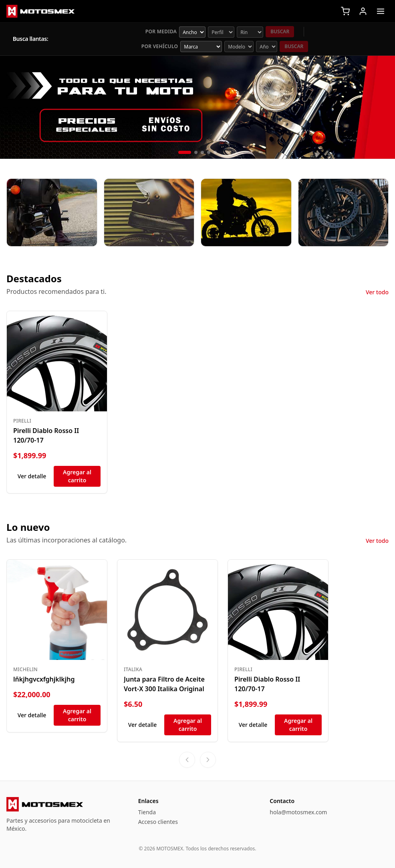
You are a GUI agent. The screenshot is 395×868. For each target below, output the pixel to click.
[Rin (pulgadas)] (250, 32)
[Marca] (201, 47)
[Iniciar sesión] (363, 11)
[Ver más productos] (208, 760)
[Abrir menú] (381, 11)
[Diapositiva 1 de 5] (185, 152)
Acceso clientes (158, 822)
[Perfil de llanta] (221, 32)
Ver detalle (32, 476)
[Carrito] (345, 11)
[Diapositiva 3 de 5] (202, 152)
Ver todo (377, 292)
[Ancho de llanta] (192, 32)
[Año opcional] (267, 47)
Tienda (147, 812)
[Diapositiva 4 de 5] (209, 152)
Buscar (280, 31)
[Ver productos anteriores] (187, 760)
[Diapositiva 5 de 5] (215, 152)
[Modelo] (239, 47)
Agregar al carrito (77, 476)
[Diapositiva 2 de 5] (196, 152)
